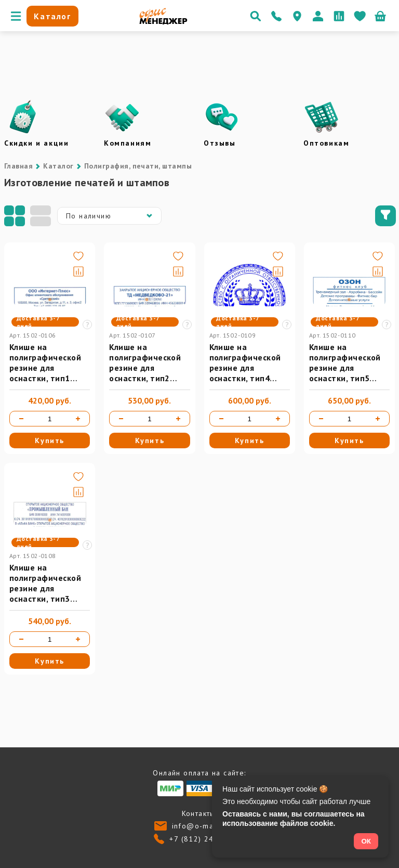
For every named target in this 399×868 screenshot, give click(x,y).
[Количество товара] (50, 419)
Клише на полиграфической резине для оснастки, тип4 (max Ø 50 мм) (245, 368)
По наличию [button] (111, 216)
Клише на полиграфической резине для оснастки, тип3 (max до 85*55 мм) (47, 588)
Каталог (58, 166)
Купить (50, 441)
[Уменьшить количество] (21, 419)
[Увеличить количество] (78, 419)
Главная (18, 166)
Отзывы (220, 143)
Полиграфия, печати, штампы (138, 166)
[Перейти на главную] (163, 22)
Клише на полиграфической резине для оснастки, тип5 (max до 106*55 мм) (349, 368)
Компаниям (128, 143)
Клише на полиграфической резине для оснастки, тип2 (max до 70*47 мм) (147, 368)
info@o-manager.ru (209, 826)
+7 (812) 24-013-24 (207, 839)
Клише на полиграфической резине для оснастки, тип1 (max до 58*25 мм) (47, 368)
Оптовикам (326, 143)
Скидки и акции (36, 143)
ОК (366, 841)
